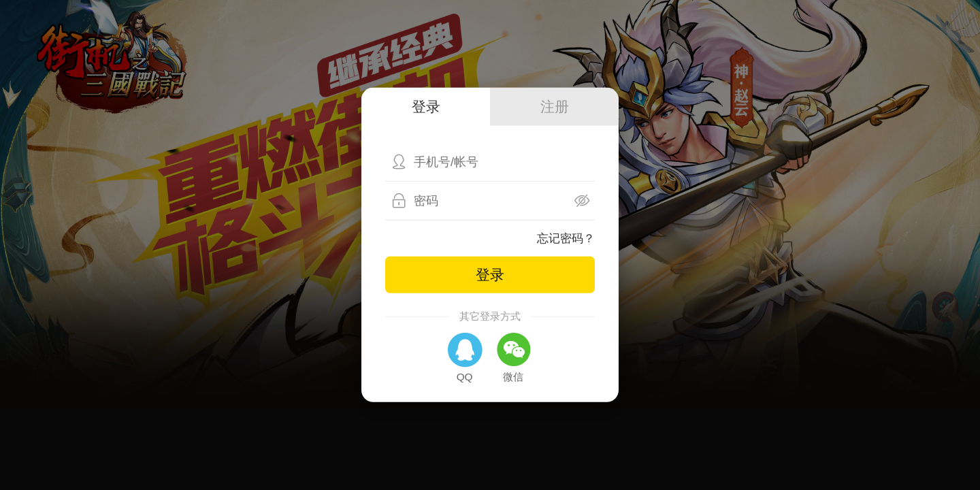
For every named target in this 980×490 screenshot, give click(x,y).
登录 (490, 274)
